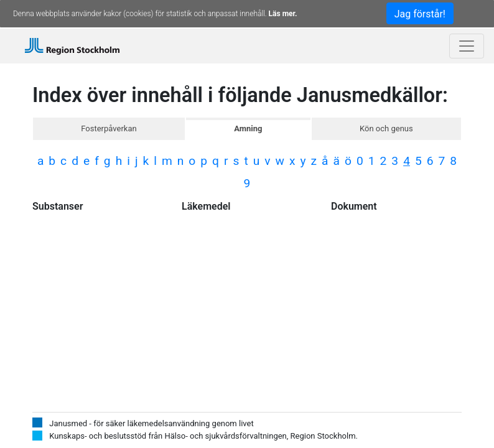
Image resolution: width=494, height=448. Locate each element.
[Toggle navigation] (467, 46)
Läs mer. (283, 14)
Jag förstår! (420, 14)
